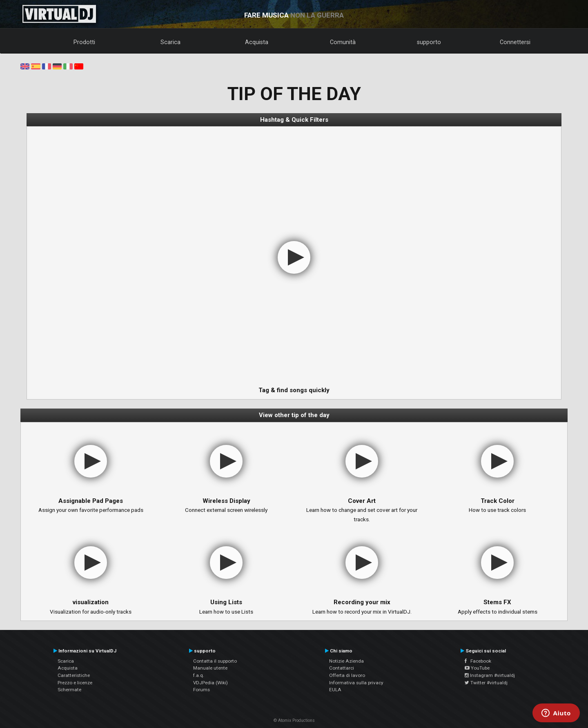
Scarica (170, 42)
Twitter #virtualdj (486, 683)
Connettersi (515, 42)
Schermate (69, 690)
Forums (202, 690)
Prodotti (84, 42)
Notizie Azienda (346, 661)
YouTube (477, 668)
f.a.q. (199, 675)
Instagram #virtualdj (490, 675)
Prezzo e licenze (75, 683)
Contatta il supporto (215, 661)
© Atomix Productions (294, 720)
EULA (335, 690)
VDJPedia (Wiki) (210, 683)
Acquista (257, 42)
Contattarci (342, 668)
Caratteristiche (74, 675)
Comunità (343, 42)
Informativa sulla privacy (356, 683)
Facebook (478, 661)
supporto (429, 42)
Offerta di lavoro (347, 675)
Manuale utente (210, 668)
